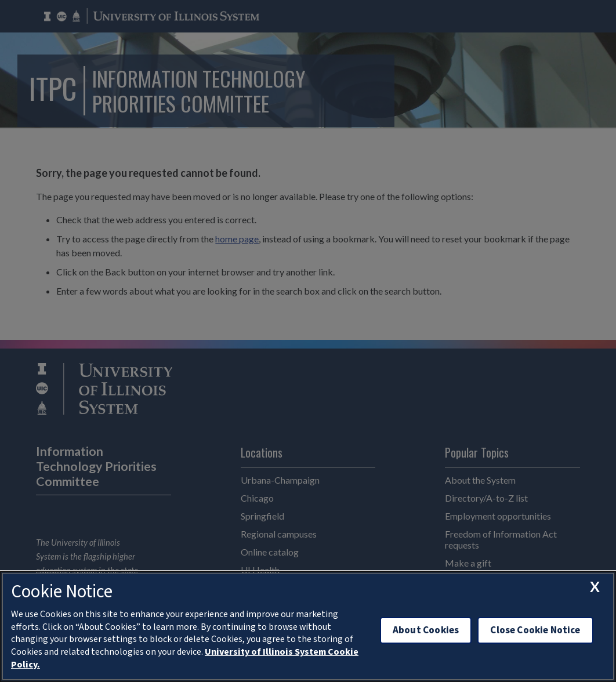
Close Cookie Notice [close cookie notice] (535, 630)
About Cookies (426, 630)
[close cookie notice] (595, 587)
